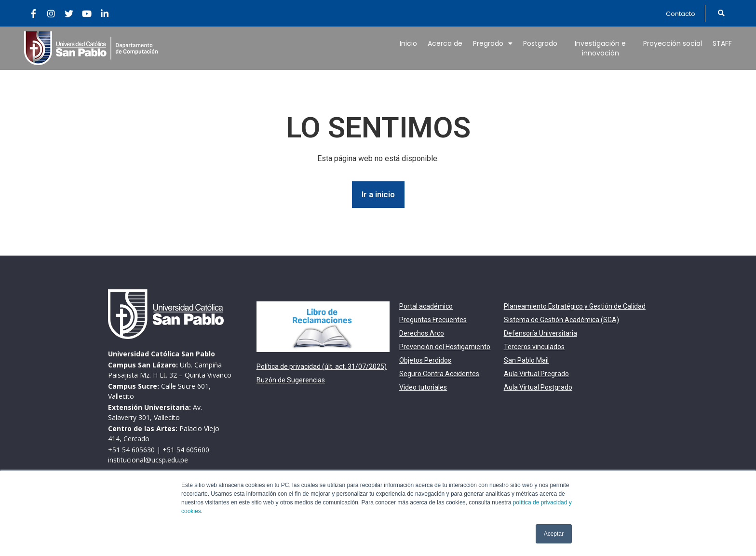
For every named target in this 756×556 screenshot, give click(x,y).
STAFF (722, 43)
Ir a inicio (378, 194)
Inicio (408, 43)
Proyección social (673, 43)
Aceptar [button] (554, 534)
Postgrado (540, 43)
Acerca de (445, 43)
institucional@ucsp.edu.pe (148, 460)
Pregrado (493, 43)
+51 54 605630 (131, 450)
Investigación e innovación (600, 48)
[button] (681, 14)
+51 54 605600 (186, 450)
